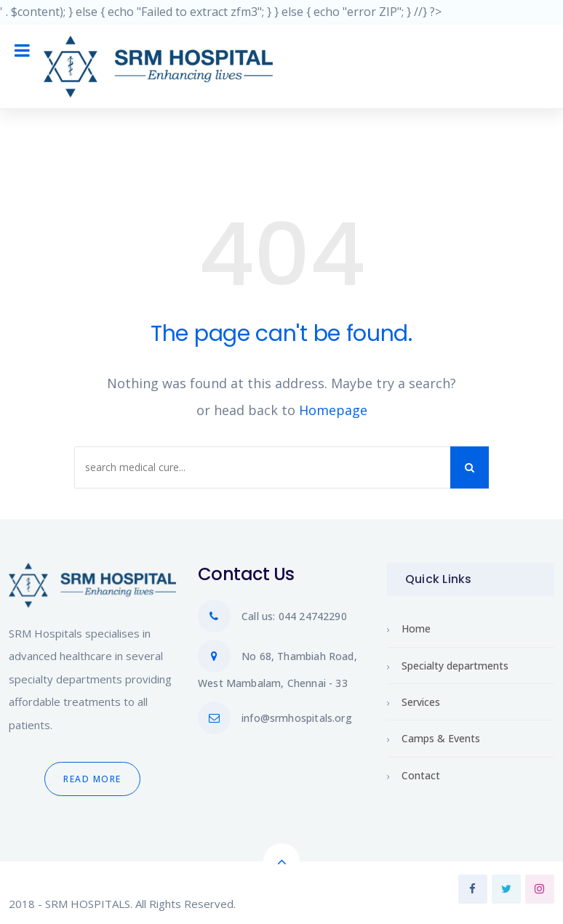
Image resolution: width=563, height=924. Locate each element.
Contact (421, 775)
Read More (92, 779)
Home (416, 628)
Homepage (333, 410)
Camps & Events (441, 738)
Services (421, 702)
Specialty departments (455, 666)
